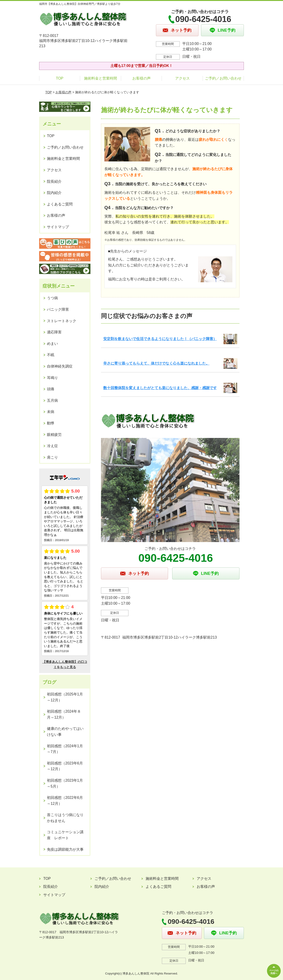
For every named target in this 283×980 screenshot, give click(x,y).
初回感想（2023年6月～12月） (65, 766)
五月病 (52, 400)
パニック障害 (58, 309)
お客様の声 (141, 78)
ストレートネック (62, 321)
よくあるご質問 (60, 204)
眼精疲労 (54, 435)
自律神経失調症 (60, 366)
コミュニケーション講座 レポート (65, 835)
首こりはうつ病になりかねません (65, 818)
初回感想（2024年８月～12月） (64, 714)
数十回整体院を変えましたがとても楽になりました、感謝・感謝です (160, 388)
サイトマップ (58, 227)
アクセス (182, 78)
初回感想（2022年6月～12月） (65, 801)
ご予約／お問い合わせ (223, 78)
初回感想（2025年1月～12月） (65, 697)
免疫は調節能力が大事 (65, 849)
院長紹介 (54, 181)
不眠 (51, 355)
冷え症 (52, 446)
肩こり (52, 457)
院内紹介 (54, 193)
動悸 (51, 423)
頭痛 (51, 389)
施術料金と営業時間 (101, 78)
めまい (52, 344)
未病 (51, 412)
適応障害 (54, 332)
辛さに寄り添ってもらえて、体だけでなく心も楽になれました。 (156, 363)
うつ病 (52, 298)
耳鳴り (52, 378)
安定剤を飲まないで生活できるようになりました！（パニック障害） (160, 339)
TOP (60, 78)
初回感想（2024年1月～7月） (65, 749)
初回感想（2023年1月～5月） (65, 783)
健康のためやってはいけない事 (65, 732)
